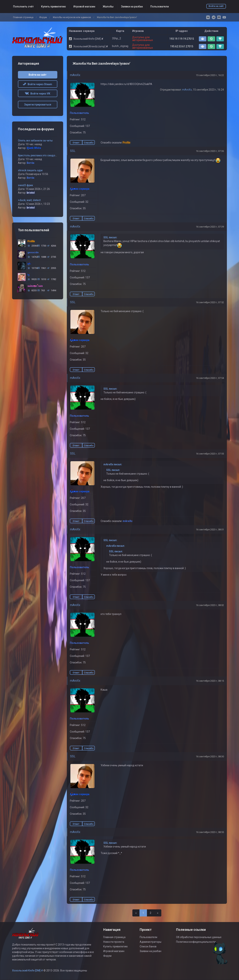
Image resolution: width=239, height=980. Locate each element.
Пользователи (160, 7)
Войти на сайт (216, 6)
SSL (73, 151)
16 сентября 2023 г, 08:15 (210, 681)
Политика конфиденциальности (196, 942)
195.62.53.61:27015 (182, 46)
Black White (34, 148)
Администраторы (150, 942)
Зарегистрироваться (38, 105)
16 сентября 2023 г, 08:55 (210, 832)
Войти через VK (38, 94)
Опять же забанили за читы (35, 141)
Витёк (31, 163)
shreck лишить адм (30, 170)
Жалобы (108, 7)
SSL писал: (110, 237)
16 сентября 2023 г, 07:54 (210, 378)
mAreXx (75, 75)
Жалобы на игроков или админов (72, 17)
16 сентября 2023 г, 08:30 (210, 756)
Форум (43, 17)
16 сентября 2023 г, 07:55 (210, 454)
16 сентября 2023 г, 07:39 (210, 227)
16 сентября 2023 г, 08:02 (210, 605)
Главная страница (23, 17)
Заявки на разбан (132, 7)
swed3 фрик (25, 185)
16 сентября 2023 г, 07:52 (210, 302)
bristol (31, 193)
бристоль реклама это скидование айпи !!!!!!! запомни (52, 155)
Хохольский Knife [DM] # (28, 970)
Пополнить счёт (23, 7)
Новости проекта (114, 942)
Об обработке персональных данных (199, 937)
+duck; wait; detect (29, 200)
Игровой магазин (84, 7)
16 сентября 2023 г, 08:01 (210, 530)
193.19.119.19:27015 (182, 39)
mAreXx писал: (113, 464)
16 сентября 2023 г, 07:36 (210, 151)
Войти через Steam (38, 84)
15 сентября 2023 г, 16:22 (210, 75)
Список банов (148, 946)
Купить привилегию (53, 7)
